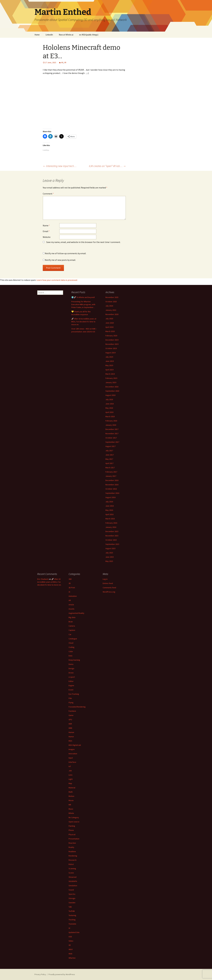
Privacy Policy (40, 974)
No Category (74, 817)
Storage (72, 898)
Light (71, 779)
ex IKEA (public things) (89, 35)
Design (71, 668)
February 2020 (111, 336)
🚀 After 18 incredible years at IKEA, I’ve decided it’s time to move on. (84, 322)
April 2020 (109, 327)
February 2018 (111, 421)
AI (69, 592)
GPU (70, 720)
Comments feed (109, 588)
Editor (71, 681)
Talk (70, 907)
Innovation (73, 754)
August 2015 (110, 548)
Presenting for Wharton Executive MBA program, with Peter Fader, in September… (83, 304)
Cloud (71, 643)
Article (71, 605)
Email (46, 231)
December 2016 (112, 480)
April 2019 (109, 370)
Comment (48, 194)
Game (71, 715)
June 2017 (110, 455)
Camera (72, 626)
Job (70, 771)
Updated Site (74, 932)
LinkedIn (49, 35)
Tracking (72, 920)
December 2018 (112, 387)
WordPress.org (109, 592)
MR (70, 805)
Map (70, 783)
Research (73, 860)
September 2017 (112, 442)
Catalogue (73, 639)
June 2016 (110, 506)
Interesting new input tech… (60, 166)
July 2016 (109, 502)
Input (71, 758)
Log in (105, 579)
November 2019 (112, 344)
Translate (72, 924)
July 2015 (109, 553)
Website (47, 237)
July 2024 (109, 306)
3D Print (72, 588)
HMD (70, 728)
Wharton (72, 958)
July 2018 (109, 399)
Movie (71, 800)
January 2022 (111, 310)
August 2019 (110, 353)
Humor (71, 737)
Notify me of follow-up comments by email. (66, 253)
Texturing (72, 915)
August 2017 (110, 446)
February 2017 (111, 472)
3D (70, 583)
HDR (70, 724)
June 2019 (110, 361)
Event (71, 690)
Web (70, 954)
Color (71, 651)
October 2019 (111, 348)
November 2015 (112, 536)
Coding (71, 647)
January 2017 (111, 476)
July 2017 (109, 451)
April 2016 (109, 514)
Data (70, 656)
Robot (71, 864)
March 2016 (110, 519)
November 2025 (112, 297)
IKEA (70, 741)
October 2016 (111, 489)
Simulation (73, 886)
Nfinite (71, 813)
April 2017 (109, 463)
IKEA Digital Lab (75, 745)
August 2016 (110, 497)
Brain (71, 622)
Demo (71, 664)
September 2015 (112, 544)
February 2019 (111, 378)
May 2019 (109, 365)
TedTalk (72, 911)
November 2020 (112, 314)
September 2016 (112, 493)
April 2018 (109, 412)
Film (70, 698)
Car (70, 634)
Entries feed (108, 583)
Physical (72, 834)
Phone (71, 830)
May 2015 (109, 561)
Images (72, 749)
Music (71, 809)
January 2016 (111, 527)
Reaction (72, 843)
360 (70, 579)
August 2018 (110, 395)
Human (71, 732)
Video (71, 941)
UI (69, 928)
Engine (71, 685)
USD (70, 937)
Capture (72, 630)
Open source (74, 822)
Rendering (73, 856)
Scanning (72, 869)
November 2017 (112, 433)
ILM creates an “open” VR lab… (107, 166)
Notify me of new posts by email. (60, 260)
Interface (72, 762)
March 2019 (110, 374)
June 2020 (110, 323)
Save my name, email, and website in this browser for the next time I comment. (83, 242)
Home (37, 35)
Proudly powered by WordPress (62, 974)
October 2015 (111, 540)
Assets (71, 609)
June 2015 (110, 557)
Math (71, 792)
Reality (71, 847)
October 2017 (111, 438)
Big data (72, 617)
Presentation (74, 839)
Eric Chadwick (43, 579)
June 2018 (110, 404)
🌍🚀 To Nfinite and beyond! (83, 297)
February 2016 (111, 523)
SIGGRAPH (73, 881)
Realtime (72, 851)
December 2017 (112, 429)
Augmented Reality (76, 613)
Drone (71, 673)
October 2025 (111, 302)
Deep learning (74, 660)
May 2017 (109, 459)
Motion (71, 796)
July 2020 (109, 319)
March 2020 (110, 331)
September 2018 (112, 391)
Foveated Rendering (77, 707)
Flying (71, 702)
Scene (71, 873)
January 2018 (111, 425)
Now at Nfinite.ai (66, 35)
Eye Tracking (74, 694)
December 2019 (112, 340)
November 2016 (112, 485)
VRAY (71, 949)
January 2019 (111, 382)
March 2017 (110, 468)
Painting (72, 826)
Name (46, 225)
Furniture (72, 711)
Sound (71, 890)
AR (62, 62)
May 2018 (109, 408)
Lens (71, 775)
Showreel (73, 877)
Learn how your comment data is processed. (57, 280)
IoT (70, 766)
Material (72, 788)
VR (65, 62)
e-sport (72, 677)
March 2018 (110, 416)
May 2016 (109, 510)
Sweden (72, 903)
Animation (73, 596)
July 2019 (109, 357)
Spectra (72, 894)
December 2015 (112, 531)
